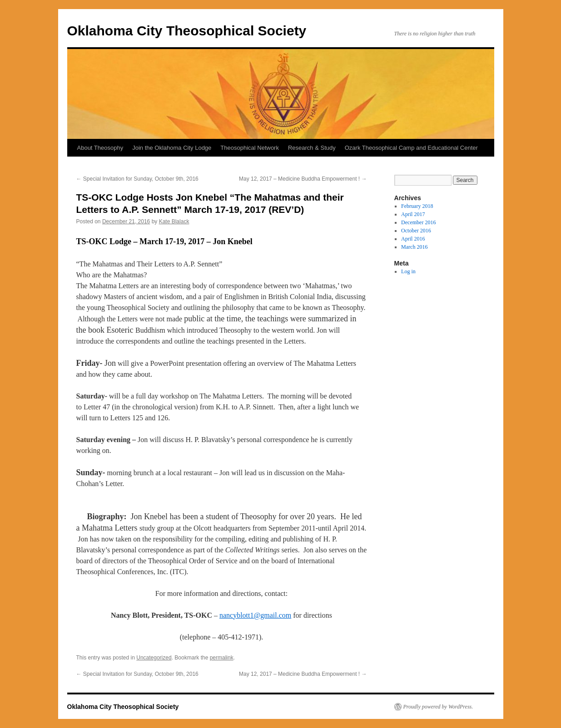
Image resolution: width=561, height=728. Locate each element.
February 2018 (417, 206)
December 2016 (418, 222)
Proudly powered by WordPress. (438, 707)
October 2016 (416, 231)
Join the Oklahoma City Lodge (172, 148)
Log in (408, 271)
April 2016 (413, 239)
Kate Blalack (174, 221)
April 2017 (413, 214)
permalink (222, 658)
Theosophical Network (250, 148)
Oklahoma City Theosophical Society (187, 31)
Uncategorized (154, 658)
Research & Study (312, 148)
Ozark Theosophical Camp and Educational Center (411, 148)
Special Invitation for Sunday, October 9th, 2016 (137, 179)
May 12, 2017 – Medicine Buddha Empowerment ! (303, 179)
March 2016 (414, 247)
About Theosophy (100, 148)
